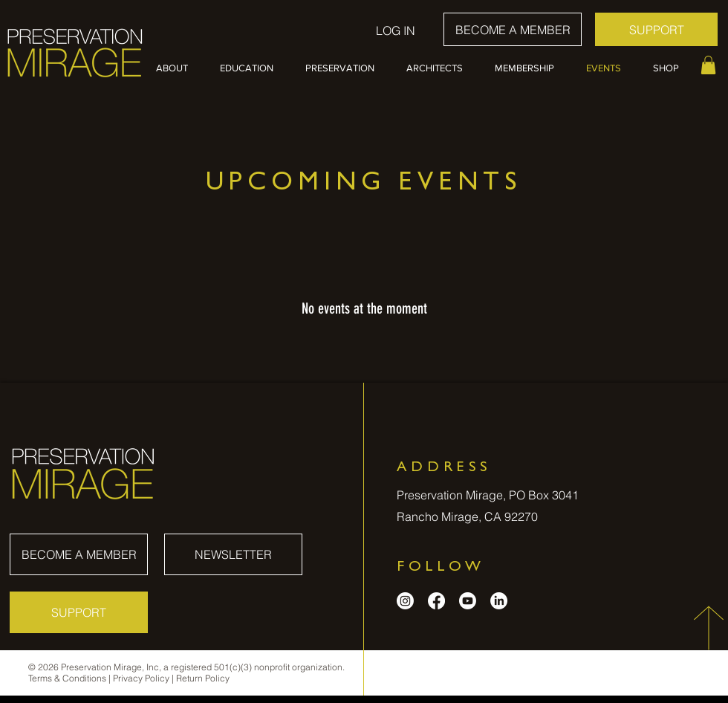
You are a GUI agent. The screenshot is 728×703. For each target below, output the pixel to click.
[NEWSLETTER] (233, 554)
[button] (177, 68)
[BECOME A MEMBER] (513, 29)
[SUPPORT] (656, 29)
